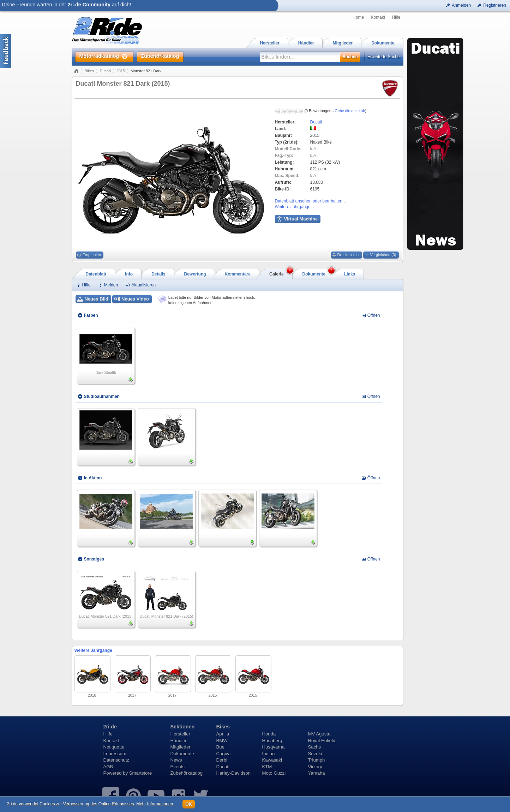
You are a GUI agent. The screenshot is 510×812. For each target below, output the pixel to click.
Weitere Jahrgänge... (295, 207)
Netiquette (114, 747)
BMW (222, 741)
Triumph (317, 760)
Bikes (89, 71)
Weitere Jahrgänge (93, 650)
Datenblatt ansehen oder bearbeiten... (310, 201)
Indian (269, 754)
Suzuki (315, 754)
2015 (121, 71)
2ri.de (110, 727)
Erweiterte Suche (383, 57)
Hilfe (396, 17)
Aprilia (223, 734)
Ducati (105, 71)
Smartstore (141, 773)
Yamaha (317, 773)
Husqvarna (274, 747)
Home (358, 17)
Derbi (222, 760)
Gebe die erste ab (350, 111)
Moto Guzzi (274, 773)
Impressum (115, 754)
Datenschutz (116, 760)
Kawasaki (272, 760)
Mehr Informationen (155, 804)
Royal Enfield (322, 741)
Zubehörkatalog (187, 773)
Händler (179, 741)
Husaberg (272, 741)
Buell (221, 747)
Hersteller (180, 734)
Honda (269, 734)
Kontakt (378, 17)
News (176, 760)
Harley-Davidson (233, 773)
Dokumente (182, 754)
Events (178, 767)
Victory (315, 767)
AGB (108, 767)
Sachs (315, 747)
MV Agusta (319, 734)
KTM (267, 767)
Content (6, 51)
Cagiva (224, 754)
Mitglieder (181, 747)
